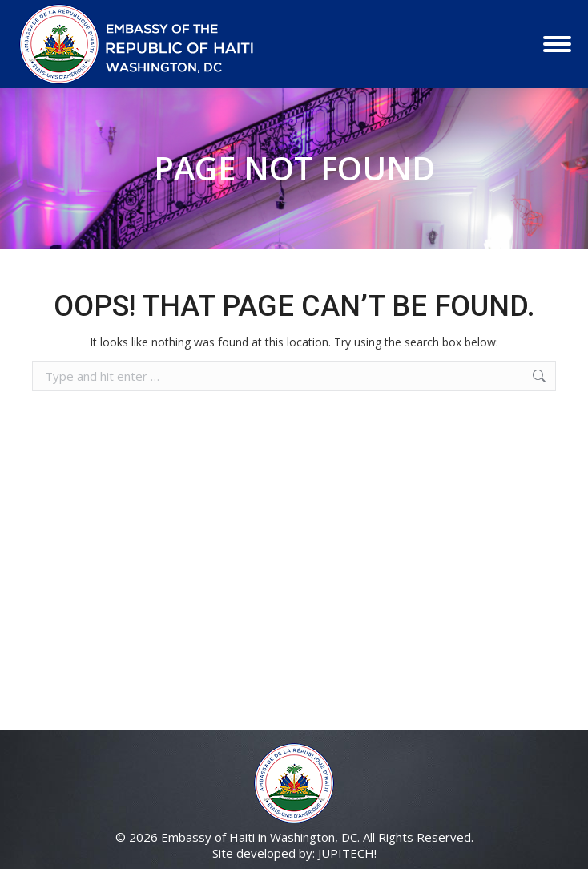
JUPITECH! (347, 853)
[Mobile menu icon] (557, 44)
